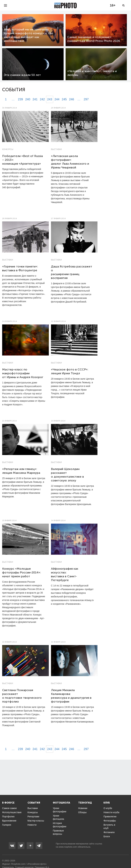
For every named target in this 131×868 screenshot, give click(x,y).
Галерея (7, 825)
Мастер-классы (36, 821)
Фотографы (110, 821)
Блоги (107, 836)
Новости (32, 825)
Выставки (56, 149)
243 (50, 99)
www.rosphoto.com (68, 847)
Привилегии (110, 817)
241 (35, 99)
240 (28, 99)
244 (57, 99)
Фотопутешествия (12, 812)
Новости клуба (111, 812)
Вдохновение (9, 821)
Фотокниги (109, 832)
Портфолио (8, 817)
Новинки (83, 808)
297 (86, 99)
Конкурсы (8, 149)
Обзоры (82, 812)
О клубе (108, 808)
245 (64, 99)
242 (42, 99)
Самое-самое (9, 808)
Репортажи (33, 817)
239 (20, 99)
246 (72, 99)
